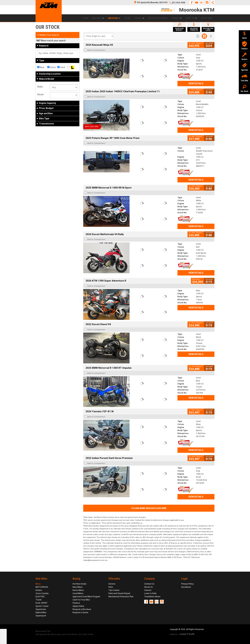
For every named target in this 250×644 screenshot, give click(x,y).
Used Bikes (78, 593)
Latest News (207, 18)
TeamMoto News (152, 597)
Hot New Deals (79, 584)
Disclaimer (186, 587)
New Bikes (98, 18)
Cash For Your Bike (81, 600)
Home (86, 18)
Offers (127, 18)
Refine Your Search (48, 35)
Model (40, 94)
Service (139, 18)
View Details (196, 84)
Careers (148, 590)
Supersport (41, 616)
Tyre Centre (114, 590)
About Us (191, 18)
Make (40, 87)
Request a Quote (80, 612)
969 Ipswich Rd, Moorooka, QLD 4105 (151, 2)
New (41, 67)
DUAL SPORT (42, 603)
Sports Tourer (42, 606)
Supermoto (41, 609)
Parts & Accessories (158, 18)
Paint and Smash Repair (119, 593)
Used (61, 67)
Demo (52, 67)
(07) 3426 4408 (179, 3)
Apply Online (78, 606)
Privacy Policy (187, 584)
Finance (177, 18)
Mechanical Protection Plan (121, 597)
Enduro (39, 590)
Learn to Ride (150, 593)
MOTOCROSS (42, 587)
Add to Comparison (96, 50)
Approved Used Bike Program (86, 597)
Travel (39, 600)
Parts (111, 587)
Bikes (38, 584)
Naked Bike (41, 612)
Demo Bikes (78, 590)
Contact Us (149, 584)
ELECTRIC (40, 597)
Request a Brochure (82, 609)
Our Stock (114, 18)
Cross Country (42, 593)
